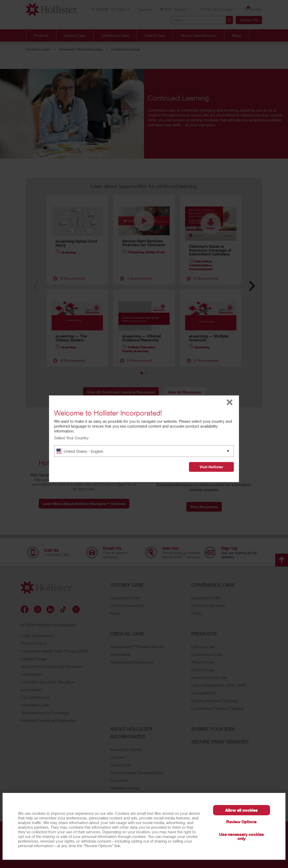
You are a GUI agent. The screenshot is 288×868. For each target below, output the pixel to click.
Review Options (241, 822)
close (230, 402)
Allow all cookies (241, 810)
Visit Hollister (211, 467)
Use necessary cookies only (241, 836)
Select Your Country (71, 438)
